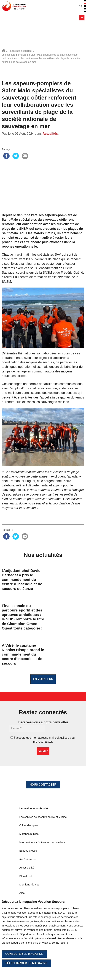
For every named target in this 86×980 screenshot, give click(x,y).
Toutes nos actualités (20, 51)
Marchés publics (29, 834)
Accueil (3, 51)
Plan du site (26, 876)
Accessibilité (27, 868)
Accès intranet (28, 859)
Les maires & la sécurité (34, 808)
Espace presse (28, 851)
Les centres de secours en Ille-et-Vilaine (43, 817)
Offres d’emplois (29, 825)
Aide (22, 893)
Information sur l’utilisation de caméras (42, 842)
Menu (82, 18)
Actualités (50, 134)
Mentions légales (29, 884)
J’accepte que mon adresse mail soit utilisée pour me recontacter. (43, 740)
